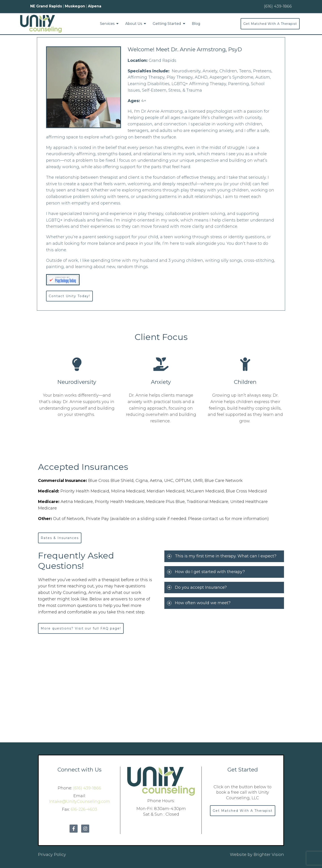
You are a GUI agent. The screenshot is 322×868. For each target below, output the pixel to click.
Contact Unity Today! (69, 296)
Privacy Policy (52, 855)
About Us (134, 24)
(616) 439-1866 (87, 788)
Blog (196, 24)
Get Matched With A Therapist (270, 24)
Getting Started (167, 24)
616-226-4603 (84, 809)
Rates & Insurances (60, 538)
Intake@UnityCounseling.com (79, 801)
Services (107, 24)
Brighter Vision (269, 855)
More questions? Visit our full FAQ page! (81, 628)
